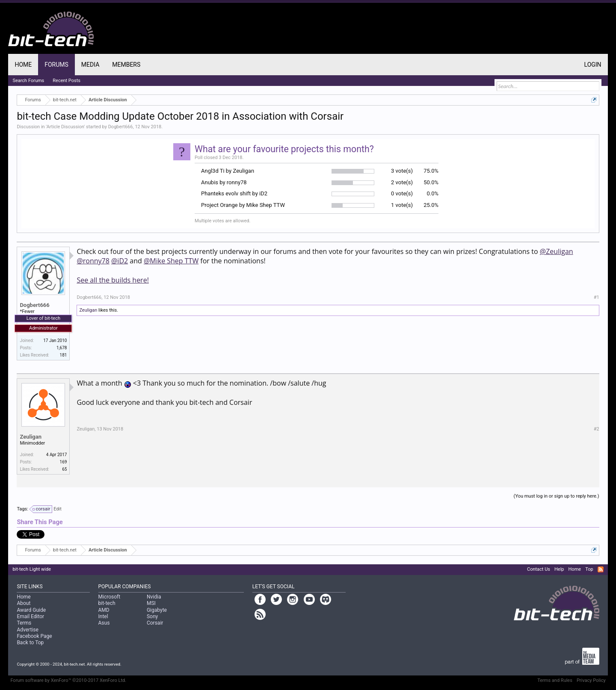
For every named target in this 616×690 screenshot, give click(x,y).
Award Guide (31, 610)
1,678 (62, 348)
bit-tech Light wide (32, 569)
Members (126, 65)
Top (589, 569)
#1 (597, 297)
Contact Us (539, 569)
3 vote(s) (402, 171)
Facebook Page (34, 636)
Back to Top (30, 643)
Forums (56, 65)
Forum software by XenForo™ (68, 680)
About (24, 603)
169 (64, 462)
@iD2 (120, 261)
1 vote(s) (402, 205)
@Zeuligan (557, 251)
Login (593, 65)
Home (23, 65)
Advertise (27, 630)
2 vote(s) (402, 182)
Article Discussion (65, 127)
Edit (58, 509)
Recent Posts (67, 81)
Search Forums (28, 81)
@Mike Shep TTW (171, 261)
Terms (24, 623)
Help (559, 569)
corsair (42, 509)
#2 (597, 429)
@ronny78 (93, 261)
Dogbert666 (121, 127)
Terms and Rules (555, 680)
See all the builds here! (113, 280)
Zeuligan (88, 310)
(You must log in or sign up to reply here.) (557, 496)
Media (90, 65)
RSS (601, 569)
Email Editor (30, 616)
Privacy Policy (591, 680)
